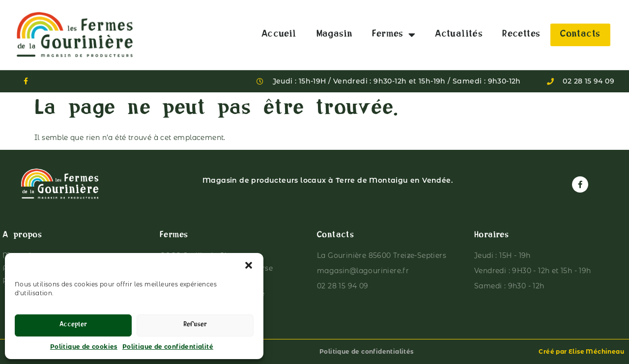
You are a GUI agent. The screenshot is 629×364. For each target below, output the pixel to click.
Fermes (394, 35)
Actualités (459, 35)
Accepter (73, 325)
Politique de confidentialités (367, 351)
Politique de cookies (84, 347)
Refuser (195, 325)
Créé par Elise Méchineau (581, 351)
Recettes (521, 35)
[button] (249, 265)
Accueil (279, 35)
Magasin (335, 35)
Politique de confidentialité (168, 347)
